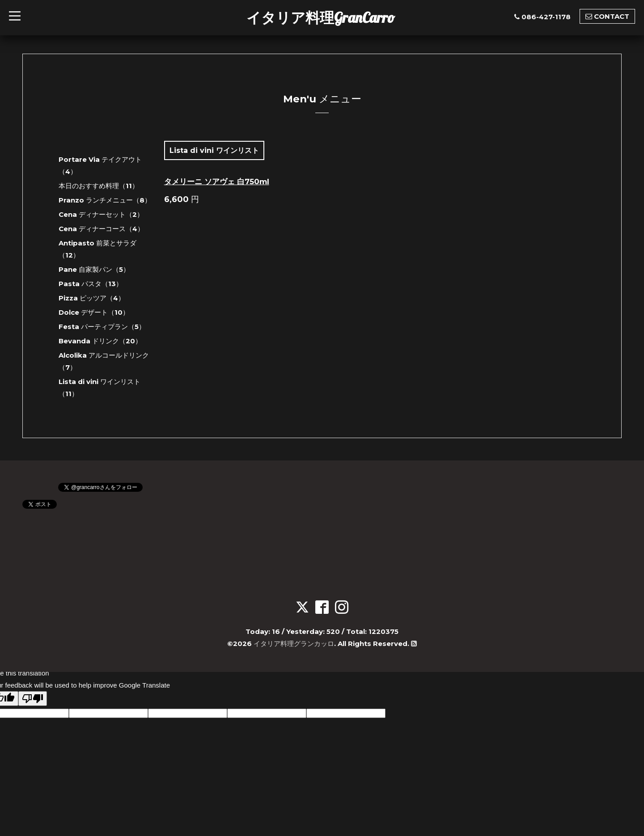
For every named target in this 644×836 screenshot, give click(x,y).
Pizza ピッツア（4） (92, 298)
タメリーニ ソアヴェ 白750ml (217, 182)
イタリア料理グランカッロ (294, 644)
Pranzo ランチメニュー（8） (105, 200)
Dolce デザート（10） (94, 312)
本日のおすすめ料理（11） (99, 186)
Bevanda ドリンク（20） (100, 341)
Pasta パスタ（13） (91, 284)
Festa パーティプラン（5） (102, 327)
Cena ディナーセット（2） (101, 214)
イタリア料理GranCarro (321, 17)
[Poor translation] (33, 699)
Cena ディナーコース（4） (101, 229)
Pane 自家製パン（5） (94, 269)
